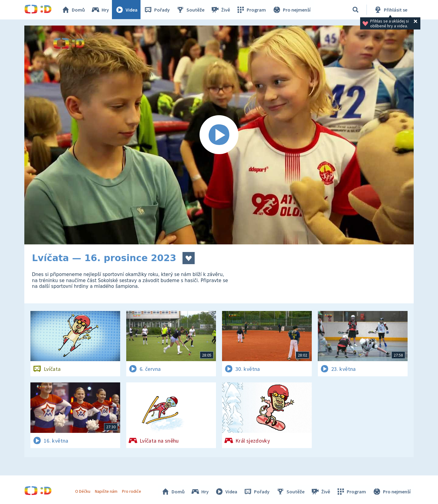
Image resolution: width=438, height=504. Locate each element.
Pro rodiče (132, 491)
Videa (127, 10)
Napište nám (106, 491)
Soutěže (190, 10)
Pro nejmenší (291, 10)
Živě (221, 10)
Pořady (157, 10)
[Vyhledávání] (356, 10)
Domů (73, 10)
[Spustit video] (219, 135)
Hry (100, 10)
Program (251, 10)
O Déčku (83, 491)
